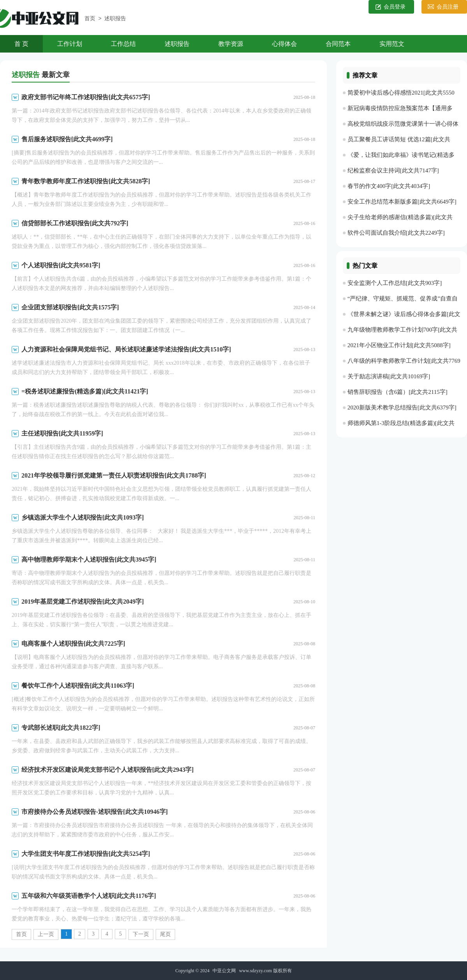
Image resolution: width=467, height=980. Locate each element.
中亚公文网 (224, 971)
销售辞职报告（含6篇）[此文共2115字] (398, 392)
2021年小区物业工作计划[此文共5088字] (399, 345)
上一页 (46, 934)
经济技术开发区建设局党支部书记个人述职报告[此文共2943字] (108, 770)
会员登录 (395, 7)
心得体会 (284, 44)
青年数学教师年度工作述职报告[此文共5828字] (86, 181)
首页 (90, 19)
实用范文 (392, 44)
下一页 (141, 934)
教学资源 (231, 44)
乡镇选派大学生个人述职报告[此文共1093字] (83, 517)
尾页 (165, 934)
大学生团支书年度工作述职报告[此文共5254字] (86, 854)
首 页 (21, 44)
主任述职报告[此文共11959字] (62, 433)
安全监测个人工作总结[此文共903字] (395, 283)
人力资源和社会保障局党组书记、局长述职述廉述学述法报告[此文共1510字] (126, 349)
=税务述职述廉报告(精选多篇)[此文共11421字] (85, 391)
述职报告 (115, 19)
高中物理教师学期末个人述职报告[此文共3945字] (89, 559)
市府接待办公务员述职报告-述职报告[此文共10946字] (95, 812)
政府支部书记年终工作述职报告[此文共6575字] (86, 97)
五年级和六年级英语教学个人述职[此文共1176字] (89, 896)
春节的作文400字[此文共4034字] (389, 186)
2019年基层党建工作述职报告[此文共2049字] (83, 602)
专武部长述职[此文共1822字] (61, 728)
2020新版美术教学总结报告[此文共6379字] (402, 407)
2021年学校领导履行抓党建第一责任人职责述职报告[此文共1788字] (114, 475)
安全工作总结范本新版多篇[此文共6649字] (402, 202)
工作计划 (70, 44)
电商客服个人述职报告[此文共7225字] (73, 644)
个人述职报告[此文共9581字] (61, 265)
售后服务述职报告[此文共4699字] (67, 139)
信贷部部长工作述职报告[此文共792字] (75, 223)
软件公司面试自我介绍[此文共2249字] (396, 233)
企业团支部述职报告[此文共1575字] (70, 307)
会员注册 (448, 7)
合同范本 (338, 44)
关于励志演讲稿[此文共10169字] (389, 376)
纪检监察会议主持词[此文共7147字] (393, 170)
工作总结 (123, 44)
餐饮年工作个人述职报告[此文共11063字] (78, 686)
